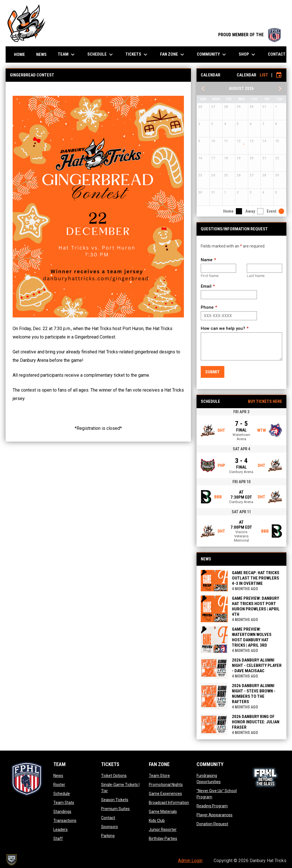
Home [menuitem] (20, 54)
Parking (108, 836)
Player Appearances (215, 815)
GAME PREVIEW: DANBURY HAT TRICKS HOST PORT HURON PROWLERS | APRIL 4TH (256, 606)
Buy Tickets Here (265, 401)
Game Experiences (165, 794)
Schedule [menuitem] (101, 54)
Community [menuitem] (212, 54)
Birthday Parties (163, 839)
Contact (108, 818)
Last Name (256, 276)
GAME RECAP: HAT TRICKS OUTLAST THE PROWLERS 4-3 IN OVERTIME (256, 578)
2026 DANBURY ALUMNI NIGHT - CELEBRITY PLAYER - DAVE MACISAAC (257, 665)
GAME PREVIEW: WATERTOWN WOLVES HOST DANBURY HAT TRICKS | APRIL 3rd (252, 637)
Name (207, 260)
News (58, 776)
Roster (59, 785)
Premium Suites (115, 809)
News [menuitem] (41, 54)
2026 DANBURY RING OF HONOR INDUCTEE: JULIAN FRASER (256, 722)
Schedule (62, 794)
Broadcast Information (169, 803)
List (264, 75)
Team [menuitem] (67, 54)
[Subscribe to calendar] (279, 75)
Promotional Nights (166, 785)
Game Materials (163, 812)
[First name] (218, 268)
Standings (62, 812)
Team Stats (64, 803)
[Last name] (264, 268)
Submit (213, 372)
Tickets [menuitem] (137, 54)
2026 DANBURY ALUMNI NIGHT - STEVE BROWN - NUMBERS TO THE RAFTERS (254, 694)
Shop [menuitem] (248, 54)
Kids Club (157, 821)
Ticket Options (114, 776)
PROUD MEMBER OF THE (249, 35)
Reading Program (212, 806)
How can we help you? (223, 328)
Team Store (159, 776)
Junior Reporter (163, 830)
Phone (207, 307)
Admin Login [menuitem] (190, 861)
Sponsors (109, 827)
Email (206, 286)
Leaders (61, 830)
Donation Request (212, 824)
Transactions (65, 821)
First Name (210, 276)
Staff (58, 839)
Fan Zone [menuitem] (173, 54)
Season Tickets (115, 800)
